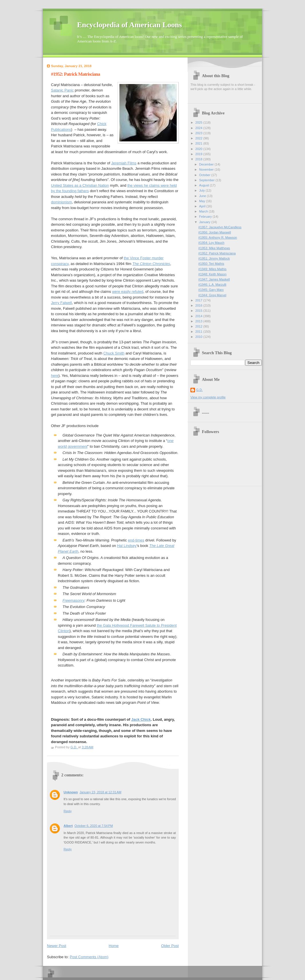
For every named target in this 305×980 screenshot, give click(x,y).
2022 (199, 138)
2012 (199, 326)
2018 (199, 159)
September (207, 180)
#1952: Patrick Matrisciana (217, 253)
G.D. (199, 390)
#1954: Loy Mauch (211, 243)
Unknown (71, 792)
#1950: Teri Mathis (211, 264)
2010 (199, 337)
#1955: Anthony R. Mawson (218, 237)
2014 (199, 316)
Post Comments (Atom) (89, 957)
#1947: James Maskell (214, 279)
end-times (136, 540)
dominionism (61, 202)
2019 (199, 154)
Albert (68, 826)
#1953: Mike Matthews (214, 248)
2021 (199, 143)
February (206, 217)
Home (114, 946)
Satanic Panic (62, 90)
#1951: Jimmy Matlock (214, 258)
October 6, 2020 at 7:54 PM (94, 826)
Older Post (170, 946)
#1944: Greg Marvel (212, 295)
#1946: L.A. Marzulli (212, 285)
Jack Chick (141, 719)
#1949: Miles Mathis (212, 269)
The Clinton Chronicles (151, 264)
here (55, 376)
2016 (199, 305)
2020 (199, 149)
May (202, 201)
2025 (199, 122)
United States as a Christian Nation (80, 185)
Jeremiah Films (124, 163)
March (204, 211)
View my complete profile (208, 397)
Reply (68, 811)
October (205, 175)
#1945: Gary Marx (211, 290)
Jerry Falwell (61, 303)
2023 (199, 133)
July (202, 190)
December (207, 164)
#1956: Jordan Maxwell (215, 232)
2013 (199, 321)
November (207, 169)
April (203, 206)
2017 (199, 300)
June (203, 196)
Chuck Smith (114, 353)
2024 (199, 128)
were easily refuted (128, 292)
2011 (199, 332)
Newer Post (57, 946)
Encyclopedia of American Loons (129, 25)
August (204, 185)
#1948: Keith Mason (212, 274)
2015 (199, 311)
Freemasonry (73, 600)
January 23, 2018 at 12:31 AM (101, 792)
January (205, 222)
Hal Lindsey (127, 546)
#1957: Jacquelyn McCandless (220, 227)
